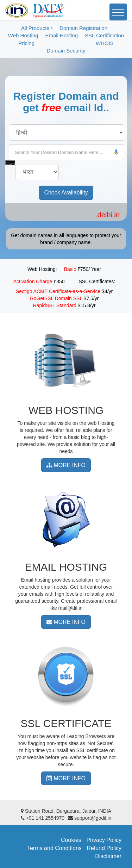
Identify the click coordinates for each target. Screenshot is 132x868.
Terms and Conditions (54, 848)
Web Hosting (23, 35)
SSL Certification (104, 35)
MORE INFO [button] (66, 465)
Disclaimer (108, 856)
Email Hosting (61, 35)
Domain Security (66, 51)
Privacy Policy (104, 840)
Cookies (71, 840)
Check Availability (66, 193)
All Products (37, 28)
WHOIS (105, 43)
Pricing (26, 43)
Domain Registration (83, 28)
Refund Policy (104, 848)
